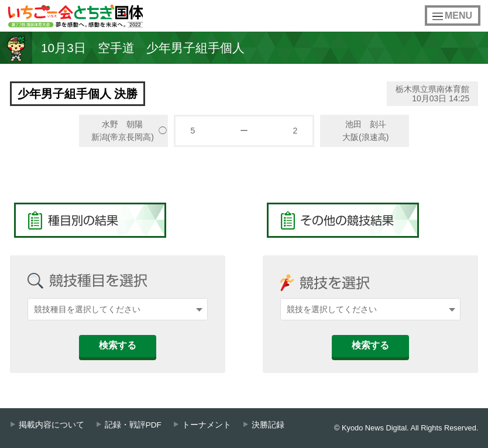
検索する (118, 345)
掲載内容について (51, 425)
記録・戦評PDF (133, 425)
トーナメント (207, 425)
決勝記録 (268, 425)
